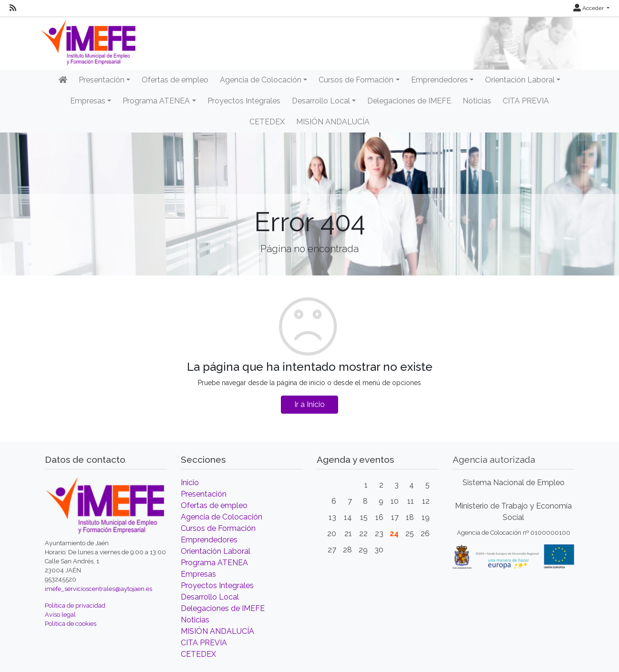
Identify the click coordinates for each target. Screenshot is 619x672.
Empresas (198, 574)
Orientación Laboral (216, 551)
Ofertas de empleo (175, 80)
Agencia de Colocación (222, 517)
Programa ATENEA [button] (156, 101)
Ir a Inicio (309, 404)
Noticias (477, 101)
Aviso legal (60, 615)
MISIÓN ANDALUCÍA (333, 122)
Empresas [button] (88, 101)
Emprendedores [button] (439, 80)
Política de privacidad (75, 606)
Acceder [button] (589, 8)
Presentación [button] (102, 80)
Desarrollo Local (210, 597)
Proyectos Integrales (244, 101)
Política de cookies (71, 624)
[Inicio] (63, 80)
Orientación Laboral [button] (520, 80)
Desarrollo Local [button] (321, 101)
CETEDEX (267, 122)
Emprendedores (209, 540)
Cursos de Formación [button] (356, 80)
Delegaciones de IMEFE (409, 101)
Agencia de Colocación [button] (261, 80)
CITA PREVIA (526, 101)
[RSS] (13, 8)
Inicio (190, 483)
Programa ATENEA (214, 563)
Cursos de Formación (218, 528)
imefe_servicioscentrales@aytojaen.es (98, 589)
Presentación (204, 494)
